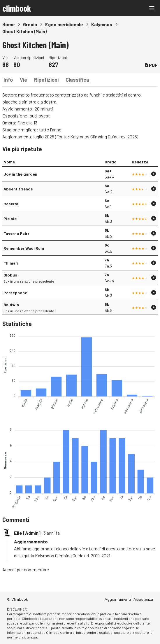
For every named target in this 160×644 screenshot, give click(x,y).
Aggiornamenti (118, 599)
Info (8, 80)
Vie (23, 80)
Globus (10, 275)
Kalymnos (102, 24)
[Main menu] (152, 8)
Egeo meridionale (64, 24)
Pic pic (10, 218)
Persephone (15, 293)
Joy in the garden (20, 174)
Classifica (77, 80)
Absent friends (18, 189)
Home (9, 24)
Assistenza (143, 599)
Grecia (30, 24)
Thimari (11, 263)
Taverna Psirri (17, 233)
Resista (11, 204)
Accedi (9, 569)
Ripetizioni (46, 80)
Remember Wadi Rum (24, 248)
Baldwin (11, 305)
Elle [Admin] (27, 533)
